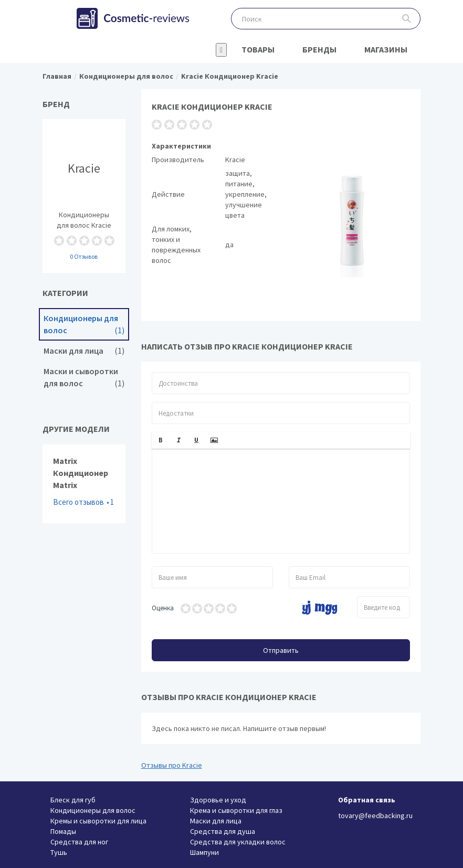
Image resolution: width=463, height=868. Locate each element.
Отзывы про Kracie (172, 765)
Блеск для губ (73, 800)
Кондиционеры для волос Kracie (84, 196)
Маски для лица (84, 351)
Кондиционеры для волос (84, 324)
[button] (161, 440)
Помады (63, 831)
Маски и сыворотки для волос (84, 377)
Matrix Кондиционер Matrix (84, 484)
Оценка (163, 608)
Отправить (281, 650)
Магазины (386, 49)
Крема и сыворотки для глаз (236, 810)
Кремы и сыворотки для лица (98, 821)
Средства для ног (79, 842)
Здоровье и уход (218, 800)
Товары (258, 49)
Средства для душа (223, 831)
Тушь (59, 852)
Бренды (319, 49)
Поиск (407, 19)
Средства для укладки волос (238, 842)
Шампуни (204, 852)
